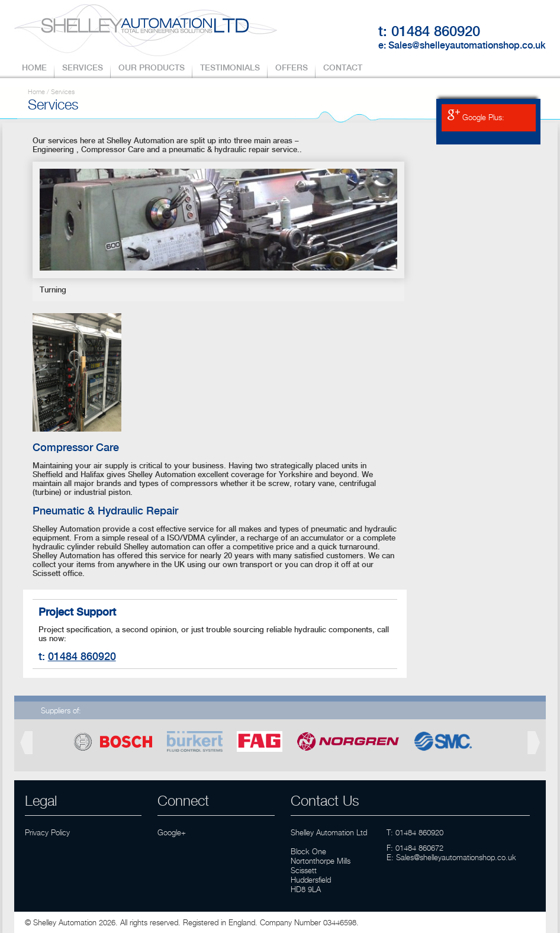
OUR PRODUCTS (152, 67)
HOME (34, 67)
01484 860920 (436, 31)
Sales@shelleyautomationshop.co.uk (467, 45)
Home (36, 92)
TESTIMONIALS (230, 67)
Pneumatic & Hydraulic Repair (105, 511)
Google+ (172, 832)
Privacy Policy (47, 832)
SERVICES (83, 67)
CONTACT (343, 67)
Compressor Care (76, 447)
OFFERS (292, 67)
